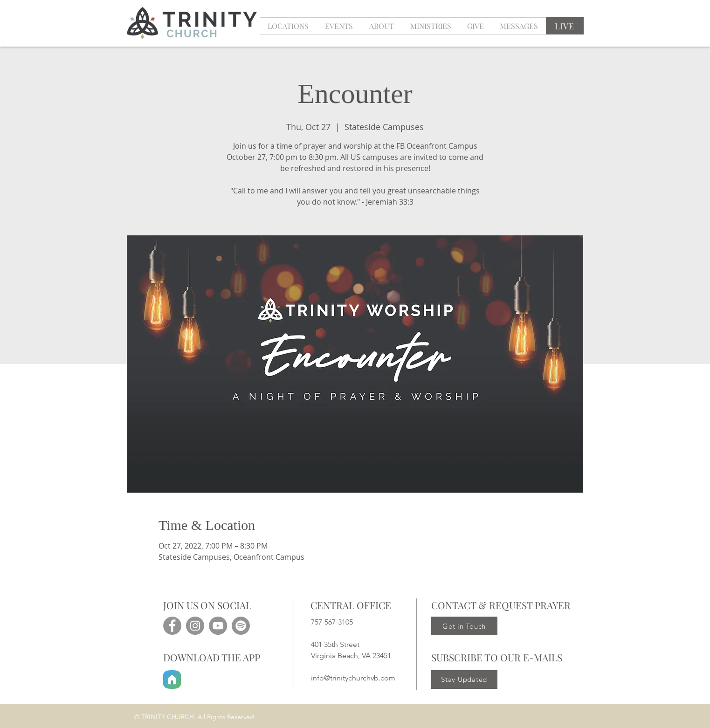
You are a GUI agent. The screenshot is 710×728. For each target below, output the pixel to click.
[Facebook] (172, 626)
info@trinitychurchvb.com (353, 678)
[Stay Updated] (464, 680)
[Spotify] (241, 626)
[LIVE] (565, 26)
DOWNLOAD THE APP (212, 657)
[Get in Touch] (464, 626)
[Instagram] (195, 626)
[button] (339, 26)
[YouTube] (218, 626)
